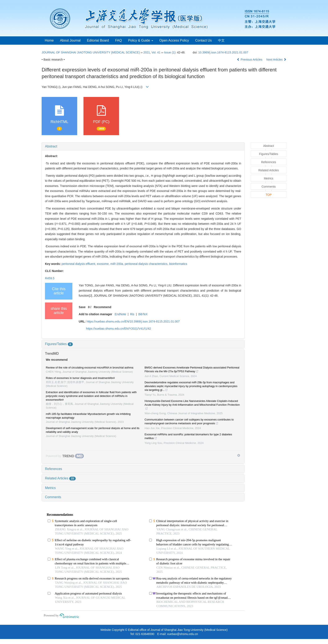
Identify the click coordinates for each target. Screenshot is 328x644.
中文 (221, 40)
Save (82, 307)
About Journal (70, 40)
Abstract (51, 146)
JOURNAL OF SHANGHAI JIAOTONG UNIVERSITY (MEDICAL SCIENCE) (91, 52)
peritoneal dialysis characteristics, (147, 264)
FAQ (118, 40)
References (54, 469)
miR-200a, (118, 264)
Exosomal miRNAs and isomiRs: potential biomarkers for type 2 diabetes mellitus (188, 437)
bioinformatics (178, 264)
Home (49, 40)
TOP (269, 195)
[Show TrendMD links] (239, 455)
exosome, (104, 264)
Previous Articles (250, 60)
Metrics (50, 488)
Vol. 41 (156, 52)
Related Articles (60, 478)
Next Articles (276, 60)
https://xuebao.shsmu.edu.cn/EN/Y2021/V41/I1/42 (119, 329)
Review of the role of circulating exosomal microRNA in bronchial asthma (90, 368)
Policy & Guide (140, 40)
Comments (53, 497)
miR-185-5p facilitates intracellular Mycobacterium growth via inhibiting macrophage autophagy (88, 416)
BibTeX (143, 314)
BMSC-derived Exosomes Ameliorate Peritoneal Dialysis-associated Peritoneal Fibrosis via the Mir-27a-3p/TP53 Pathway (192, 370)
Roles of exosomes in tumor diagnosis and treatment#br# (80, 378)
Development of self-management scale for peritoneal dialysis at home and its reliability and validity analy (93, 430)
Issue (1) (170, 52)
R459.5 (50, 278)
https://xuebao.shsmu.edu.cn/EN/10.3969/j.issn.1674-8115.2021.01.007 (133, 321)
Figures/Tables (59, 344)
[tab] (143, 146)
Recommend (102, 307)
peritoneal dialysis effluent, (79, 264)
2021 (147, 52)
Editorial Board (98, 40)
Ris (132, 314)
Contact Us (203, 40)
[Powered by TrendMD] (65, 456)
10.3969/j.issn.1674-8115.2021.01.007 (223, 52)
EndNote (120, 314)
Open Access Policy (174, 40)
